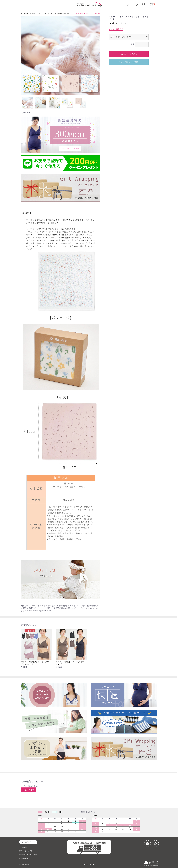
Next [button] (98, 55)
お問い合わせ (24, 858)
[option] (61, 55)
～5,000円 (33, 13)
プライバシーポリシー (27, 851)
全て (22, 13)
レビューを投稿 (28, 790)
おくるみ (54, 13)
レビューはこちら (116, 29)
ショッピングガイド (28, 842)
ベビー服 (47, 13)
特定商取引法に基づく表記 (28, 855)
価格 (27, 13)
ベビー (40, 13)
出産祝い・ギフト (64, 13)
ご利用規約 (23, 847)
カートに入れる (130, 54)
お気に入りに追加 (130, 62)
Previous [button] (23, 55)
